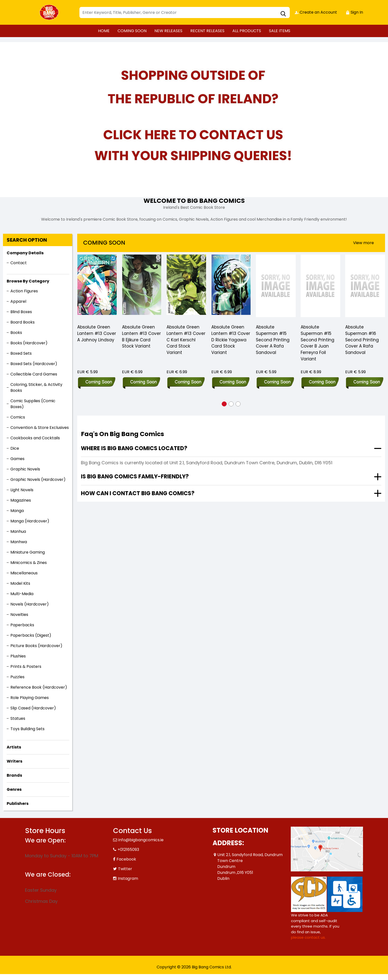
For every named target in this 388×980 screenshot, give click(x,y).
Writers (14, 761)
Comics (18, 417)
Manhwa (19, 542)
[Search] (185, 12)
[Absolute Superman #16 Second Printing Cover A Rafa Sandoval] (365, 287)
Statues (18, 718)
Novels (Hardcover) (30, 604)
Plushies (18, 656)
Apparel (18, 301)
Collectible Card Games (34, 374)
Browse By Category (28, 281)
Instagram (128, 878)
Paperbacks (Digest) (31, 635)
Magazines (21, 500)
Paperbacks (22, 625)
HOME (104, 31)
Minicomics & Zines (29, 563)
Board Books (23, 322)
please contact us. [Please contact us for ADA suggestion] (308, 937)
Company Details (25, 253)
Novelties (19, 615)
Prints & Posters (26, 666)
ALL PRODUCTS (247, 31)
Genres (14, 789)
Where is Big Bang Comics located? (134, 448)
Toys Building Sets (27, 729)
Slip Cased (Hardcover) (33, 708)
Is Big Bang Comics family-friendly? (135, 477)
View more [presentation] (364, 243)
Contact (19, 263)
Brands (14, 775)
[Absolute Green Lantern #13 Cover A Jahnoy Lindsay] (97, 287)
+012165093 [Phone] (128, 850)
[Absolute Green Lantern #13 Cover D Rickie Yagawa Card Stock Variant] (231, 287)
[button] (224, 404)
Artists (14, 747)
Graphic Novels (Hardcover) (38, 479)
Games (17, 459)
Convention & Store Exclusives (40, 428)
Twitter (125, 869)
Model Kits (20, 583)
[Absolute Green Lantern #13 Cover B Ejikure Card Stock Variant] (142, 287)
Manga (17, 511)
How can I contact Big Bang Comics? (138, 493)
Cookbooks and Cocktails (35, 438)
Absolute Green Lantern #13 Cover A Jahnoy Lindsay (97, 334)
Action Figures (24, 291)
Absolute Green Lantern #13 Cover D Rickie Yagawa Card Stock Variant (231, 340)
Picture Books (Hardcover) (36, 646)
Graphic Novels (25, 469)
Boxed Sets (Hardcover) (34, 364)
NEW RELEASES (168, 31)
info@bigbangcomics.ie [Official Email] (141, 840)
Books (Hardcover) (29, 343)
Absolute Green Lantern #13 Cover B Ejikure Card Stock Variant (141, 337)
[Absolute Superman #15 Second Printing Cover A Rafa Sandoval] (276, 287)
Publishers (18, 804)
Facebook (126, 859)
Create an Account (316, 12)
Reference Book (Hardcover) (39, 687)
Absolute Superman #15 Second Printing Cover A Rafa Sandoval (273, 340)
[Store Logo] (50, 12)
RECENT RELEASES (207, 31)
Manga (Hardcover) (30, 521)
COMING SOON (132, 31)
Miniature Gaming (28, 552)
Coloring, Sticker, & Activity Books (36, 387)
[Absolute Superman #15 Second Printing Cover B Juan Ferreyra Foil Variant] (321, 287)
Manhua (18, 531)
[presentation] (364, 243)
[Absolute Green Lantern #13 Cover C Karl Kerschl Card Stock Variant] (186, 287)
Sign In (354, 12)
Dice (15, 448)
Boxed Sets (21, 353)
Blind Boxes (21, 312)
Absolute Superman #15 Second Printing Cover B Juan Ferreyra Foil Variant (317, 343)
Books (16, 333)
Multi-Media (22, 594)
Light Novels (22, 490)
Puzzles (17, 677)
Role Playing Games (30, 698)
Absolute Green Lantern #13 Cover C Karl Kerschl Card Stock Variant (186, 340)
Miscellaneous (24, 573)
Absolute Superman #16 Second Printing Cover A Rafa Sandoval (362, 340)
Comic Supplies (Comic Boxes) (33, 404)
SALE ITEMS (280, 31)
